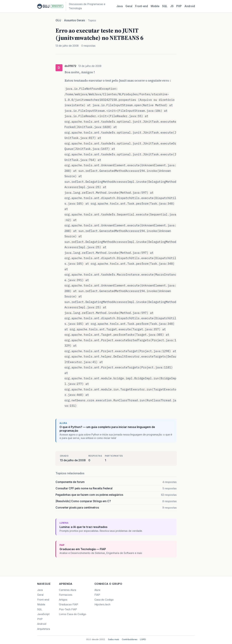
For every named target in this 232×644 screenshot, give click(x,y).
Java (120, 6)
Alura (97, 590)
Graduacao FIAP (69, 605)
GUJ (58, 20)
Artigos (63, 600)
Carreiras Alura (68, 590)
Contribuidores (130, 639)
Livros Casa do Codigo (73, 614)
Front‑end (142, 6)
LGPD (143, 639)
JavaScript (43, 614)
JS (172, 6)
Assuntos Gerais (74, 20)
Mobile (155, 6)
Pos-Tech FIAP (68, 609)
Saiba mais (114, 639)
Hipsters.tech (102, 605)
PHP (179, 6)
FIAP (97, 595)
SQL (165, 6)
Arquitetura (44, 629)
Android (190, 6)
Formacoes (66, 595)
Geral (129, 6)
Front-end (43, 600)
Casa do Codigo (104, 600)
